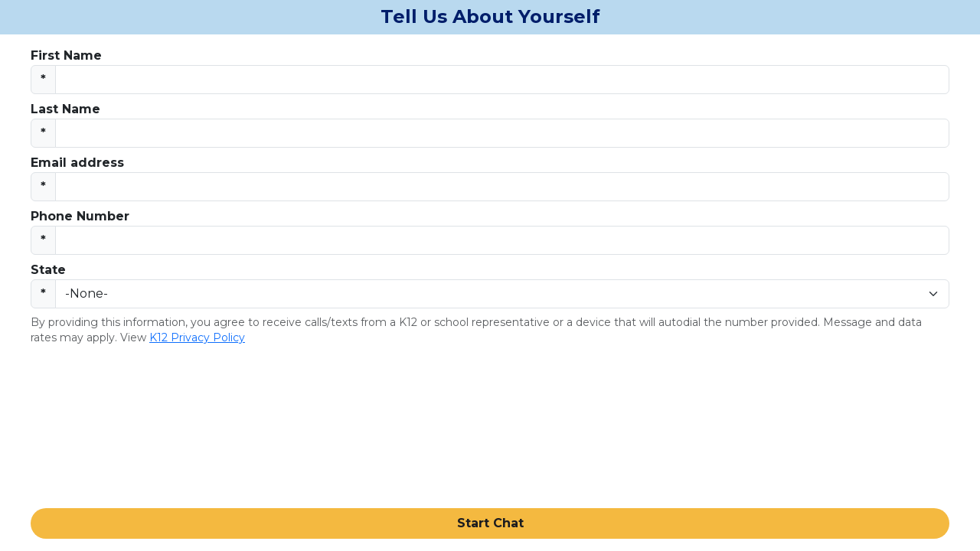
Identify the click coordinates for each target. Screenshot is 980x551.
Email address (77, 163)
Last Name (65, 109)
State (48, 270)
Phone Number (80, 216)
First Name (66, 55)
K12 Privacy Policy (197, 337)
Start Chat (490, 523)
